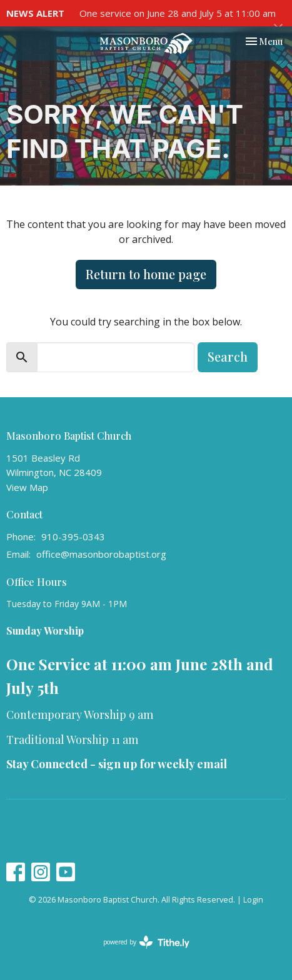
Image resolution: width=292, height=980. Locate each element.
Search (228, 356)
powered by (146, 942)
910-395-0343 (73, 537)
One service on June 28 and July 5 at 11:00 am (178, 13)
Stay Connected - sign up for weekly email (117, 764)
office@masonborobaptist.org (101, 554)
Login (253, 899)
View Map (27, 487)
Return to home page (146, 274)
